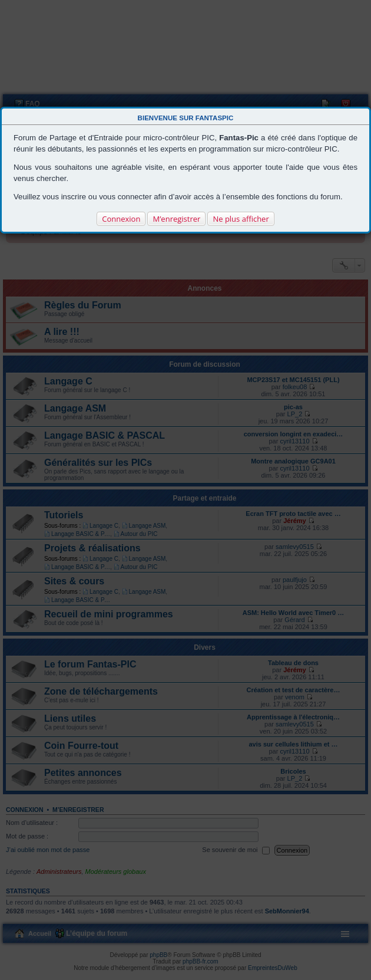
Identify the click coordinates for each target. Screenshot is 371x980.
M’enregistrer (176, 219)
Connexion (121, 219)
